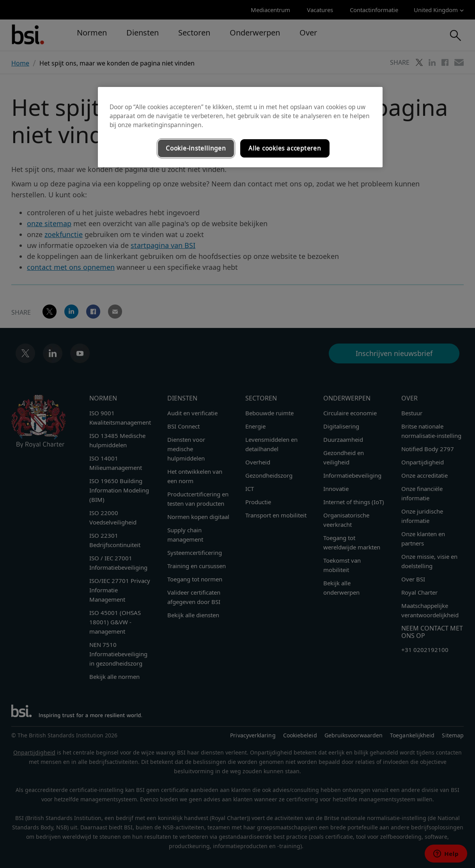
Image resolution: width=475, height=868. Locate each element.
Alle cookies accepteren (285, 148)
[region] (240, 127)
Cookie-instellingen (196, 148)
